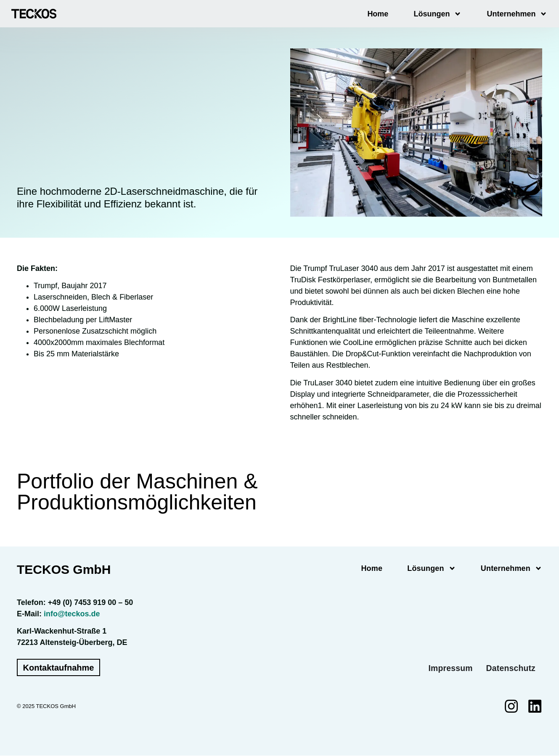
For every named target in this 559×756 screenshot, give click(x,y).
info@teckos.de (72, 614)
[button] (19, 737)
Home (378, 14)
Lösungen (437, 14)
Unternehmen (517, 14)
